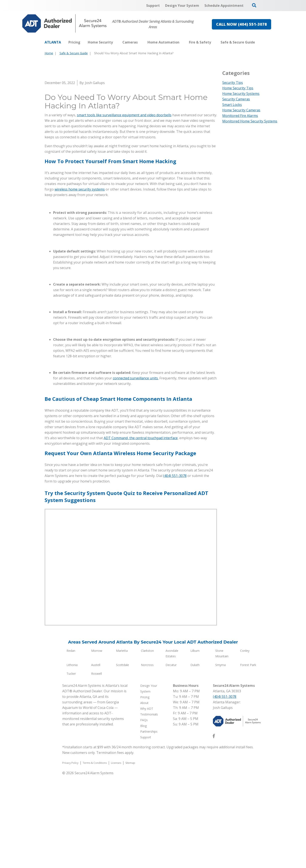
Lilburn (195, 743)
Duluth (195, 757)
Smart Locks (232, 105)
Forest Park (248, 757)
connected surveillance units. (136, 470)
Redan (71, 743)
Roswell (96, 766)
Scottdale (123, 757)
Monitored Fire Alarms (240, 116)
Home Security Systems (241, 94)
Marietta (122, 743)
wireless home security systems (80, 282)
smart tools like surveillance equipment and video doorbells (124, 207)
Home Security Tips (238, 88)
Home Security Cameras (241, 110)
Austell (96, 757)
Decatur (171, 757)
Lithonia (72, 757)
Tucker (71, 766)
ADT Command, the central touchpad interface (141, 530)
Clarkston (147, 743)
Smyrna (220, 757)
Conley (245, 743)
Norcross (147, 757)
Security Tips (233, 83)
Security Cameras (236, 99)
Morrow (97, 743)
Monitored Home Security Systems (250, 121)
